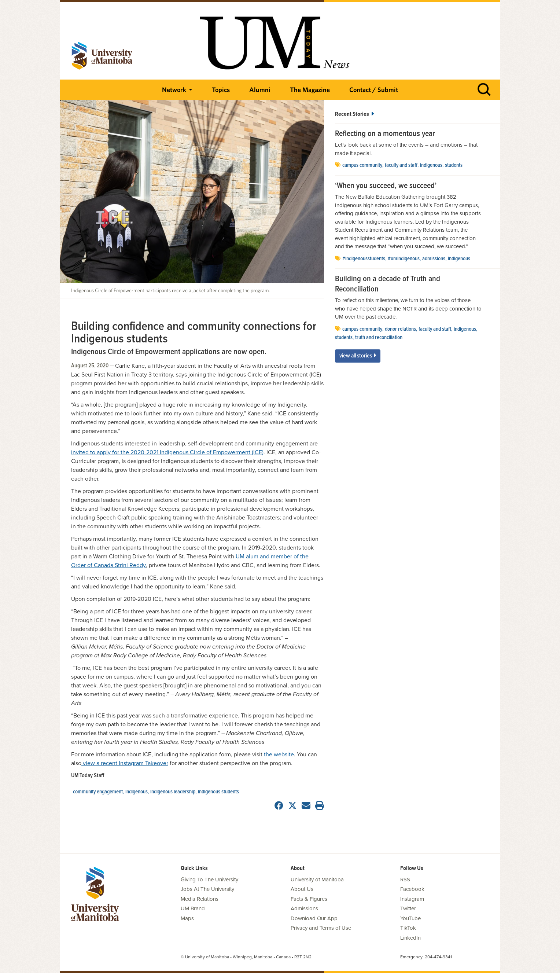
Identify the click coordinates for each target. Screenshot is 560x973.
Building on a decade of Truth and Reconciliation (388, 284)
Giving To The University (209, 880)
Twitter (408, 908)
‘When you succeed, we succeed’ (386, 186)
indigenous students (218, 792)
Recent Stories (354, 114)
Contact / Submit (374, 90)
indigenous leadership (173, 792)
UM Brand (193, 908)
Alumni (260, 90)
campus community (362, 165)
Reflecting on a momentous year (385, 134)
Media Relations (200, 899)
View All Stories (358, 356)
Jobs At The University (207, 889)
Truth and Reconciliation (379, 338)
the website (279, 754)
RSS (405, 880)
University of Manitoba (317, 880)
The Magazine (310, 90)
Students (454, 165)
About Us (302, 889)
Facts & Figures (309, 899)
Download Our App (314, 918)
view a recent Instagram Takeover (125, 763)
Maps (187, 918)
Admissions (434, 259)
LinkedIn (410, 938)
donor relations (400, 329)
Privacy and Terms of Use (321, 928)
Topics (221, 90)
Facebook (412, 889)
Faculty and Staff (401, 165)
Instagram (412, 899)
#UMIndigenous (404, 259)
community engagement (98, 792)
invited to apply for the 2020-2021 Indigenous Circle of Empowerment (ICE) (167, 452)
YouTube (410, 918)
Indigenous (137, 792)
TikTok (408, 928)
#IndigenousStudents (364, 259)
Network (174, 90)
